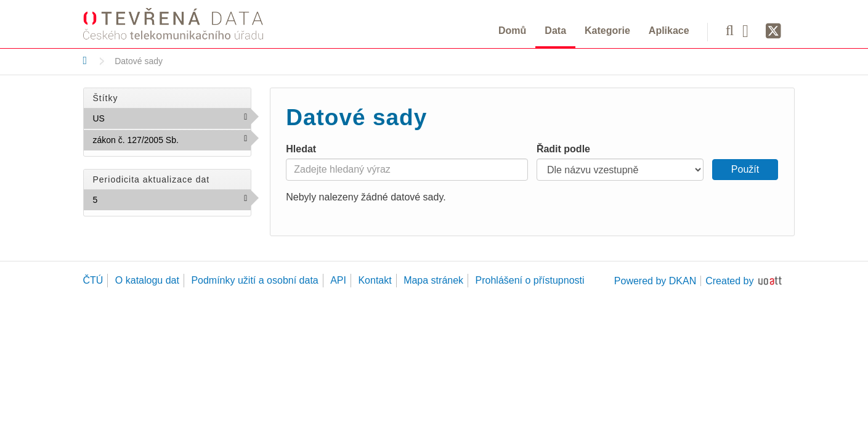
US (132, 118)
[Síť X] (773, 31)
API (338, 280)
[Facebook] (750, 30)
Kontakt (375, 280)
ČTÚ (93, 280)
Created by (729, 281)
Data (555, 31)
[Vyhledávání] (730, 30)
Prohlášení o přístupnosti (530, 280)
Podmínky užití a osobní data (254, 280)
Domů (512, 31)
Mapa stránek (433, 280)
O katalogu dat (147, 280)
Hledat (301, 149)
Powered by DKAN (655, 281)
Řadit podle (563, 149)
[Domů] (85, 60)
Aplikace (669, 31)
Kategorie (607, 31)
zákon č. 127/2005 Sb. (172, 142)
